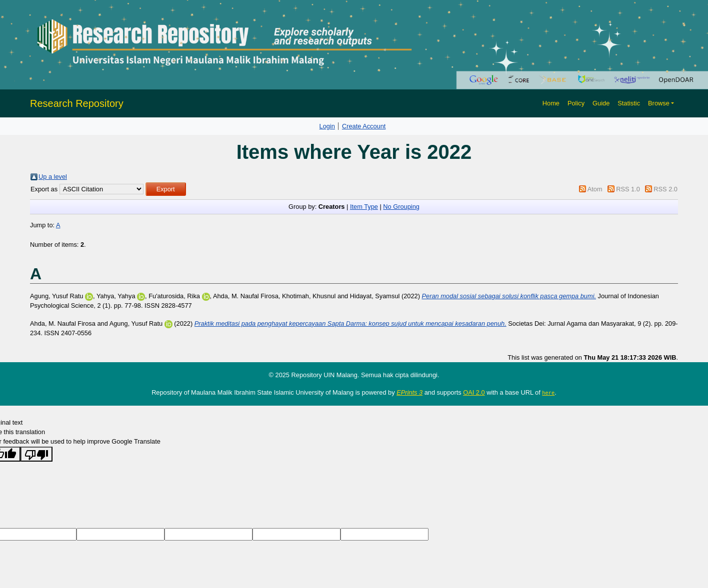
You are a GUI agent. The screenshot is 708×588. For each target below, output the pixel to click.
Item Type (364, 207)
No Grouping (401, 207)
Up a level (53, 177)
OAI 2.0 (474, 392)
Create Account (364, 126)
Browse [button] (659, 103)
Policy (576, 103)
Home (551, 103)
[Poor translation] (36, 454)
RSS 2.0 (665, 189)
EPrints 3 (409, 392)
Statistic (629, 103)
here (548, 393)
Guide (601, 103)
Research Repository (77, 103)
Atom (595, 189)
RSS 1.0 (628, 189)
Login (327, 126)
